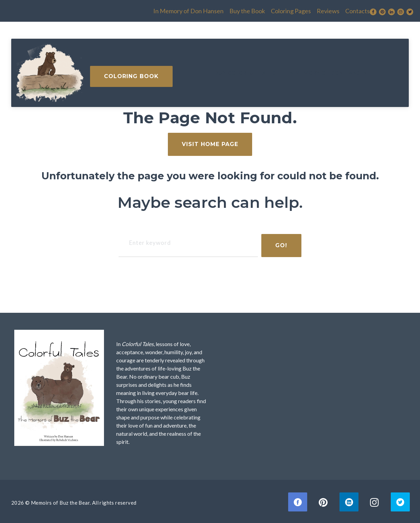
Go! (278, 242)
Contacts (305, 9)
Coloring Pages (238, 9)
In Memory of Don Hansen (136, 9)
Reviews (275, 9)
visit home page (210, 141)
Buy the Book (195, 9)
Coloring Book (362, 69)
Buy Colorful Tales (157, 69)
